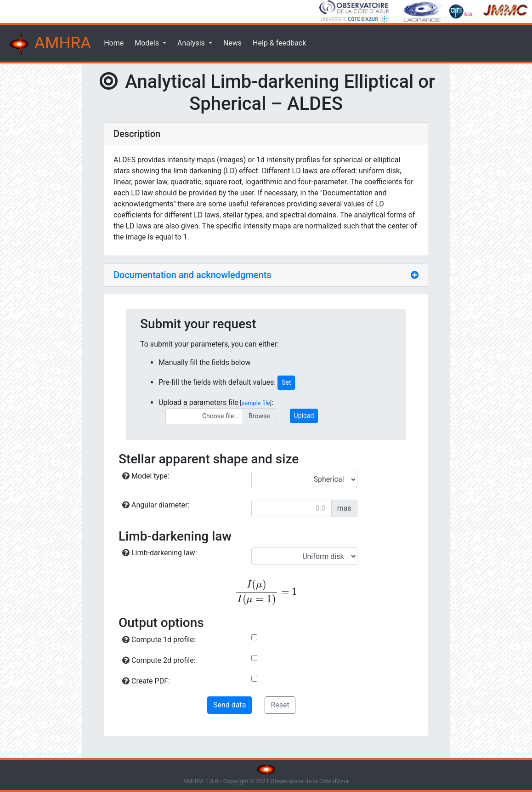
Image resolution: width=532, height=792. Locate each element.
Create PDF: (146, 681)
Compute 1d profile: (159, 640)
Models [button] (148, 43)
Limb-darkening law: (160, 553)
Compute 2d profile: (159, 660)
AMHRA (49, 44)
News (232, 43)
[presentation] (266, 592)
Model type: (146, 476)
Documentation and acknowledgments (192, 275)
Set (286, 382)
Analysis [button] (192, 43)
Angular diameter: (156, 505)
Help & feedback (279, 43)
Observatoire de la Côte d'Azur (310, 781)
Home (114, 43)
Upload (304, 416)
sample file (256, 403)
